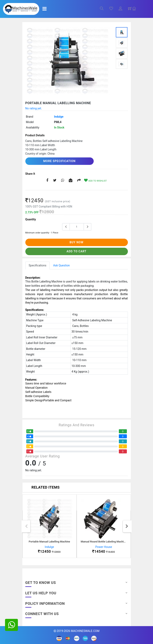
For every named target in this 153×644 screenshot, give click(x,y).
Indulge (59, 117)
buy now (76, 242)
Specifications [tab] (38, 265)
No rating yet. (34, 108)
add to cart (76, 251)
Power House (104, 547)
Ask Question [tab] (61, 265)
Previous (26, 526)
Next (127, 526)
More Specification (59, 161)
